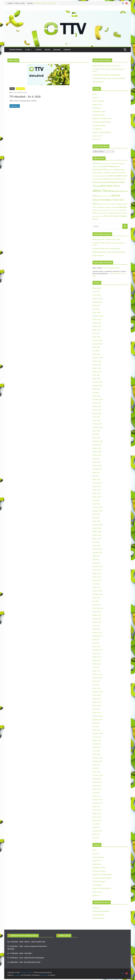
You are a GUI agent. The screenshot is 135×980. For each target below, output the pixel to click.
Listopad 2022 (97, 427)
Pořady (38, 50)
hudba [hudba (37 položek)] (117, 170)
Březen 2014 (97, 789)
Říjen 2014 (96, 765)
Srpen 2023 (97, 396)
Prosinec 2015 (97, 716)
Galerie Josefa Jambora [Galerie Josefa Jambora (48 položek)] (110, 166)
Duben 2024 (97, 368)
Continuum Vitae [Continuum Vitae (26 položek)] (115, 164)
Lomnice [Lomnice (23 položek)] (123, 179)
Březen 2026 (97, 288)
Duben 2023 (97, 410)
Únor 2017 (96, 667)
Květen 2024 (97, 365)
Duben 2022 (97, 452)
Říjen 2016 (96, 681)
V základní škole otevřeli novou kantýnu (106, 75)
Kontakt (67, 50)
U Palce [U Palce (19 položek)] (100, 213)
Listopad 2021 (97, 469)
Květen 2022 (97, 448)
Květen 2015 (97, 740)
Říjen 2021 (96, 472)
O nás (28, 50)
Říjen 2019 (96, 556)
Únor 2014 (96, 793)
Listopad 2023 (97, 386)
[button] (31, 50)
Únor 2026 (96, 292)
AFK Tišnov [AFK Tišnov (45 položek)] (97, 163)
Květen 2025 (97, 323)
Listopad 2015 (97, 720)
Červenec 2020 (98, 525)
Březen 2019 (97, 580)
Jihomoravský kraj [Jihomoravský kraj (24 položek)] (98, 176)
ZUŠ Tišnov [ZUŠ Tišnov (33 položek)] (119, 213)
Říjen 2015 (96, 723)
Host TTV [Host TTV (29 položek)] (111, 170)
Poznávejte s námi (99, 111)
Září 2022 (96, 434)
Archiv (48, 50)
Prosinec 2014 (97, 758)
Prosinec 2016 (97, 674)
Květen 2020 (97, 532)
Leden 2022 (97, 462)
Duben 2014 (97, 786)
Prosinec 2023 (97, 382)
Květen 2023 (97, 406)
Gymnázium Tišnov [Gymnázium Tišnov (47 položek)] (100, 170)
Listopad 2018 (97, 594)
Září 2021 (96, 476)
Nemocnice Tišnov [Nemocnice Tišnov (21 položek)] (104, 204)
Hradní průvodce (98, 101)
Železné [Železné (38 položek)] (95, 219)
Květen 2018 (97, 615)
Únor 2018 (96, 626)
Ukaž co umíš (97, 136)
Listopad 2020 (97, 511)
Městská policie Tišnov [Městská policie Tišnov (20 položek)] (105, 196)
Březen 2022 (97, 455)
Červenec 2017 (98, 650)
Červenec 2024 (98, 358)
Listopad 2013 (97, 803)
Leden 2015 (97, 754)
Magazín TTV (97, 105)
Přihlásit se (96, 908)
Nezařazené (97, 108)
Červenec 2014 (98, 775)
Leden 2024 (97, 379)
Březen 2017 (97, 664)
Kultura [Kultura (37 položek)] (105, 179)
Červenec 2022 (98, 441)
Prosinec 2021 (97, 466)
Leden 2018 (97, 629)
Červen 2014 (97, 779)
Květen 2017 (97, 657)
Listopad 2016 (97, 678)
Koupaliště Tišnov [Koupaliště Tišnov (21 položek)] (97, 179)
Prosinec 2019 (97, 549)
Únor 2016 (96, 709)
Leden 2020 (97, 546)
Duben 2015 (97, 744)
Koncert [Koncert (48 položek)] (124, 176)
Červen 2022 (97, 445)
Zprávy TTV (96, 139)
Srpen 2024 (97, 354)
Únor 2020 (96, 542)
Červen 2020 (97, 528)
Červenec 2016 (98, 692)
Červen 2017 (97, 653)
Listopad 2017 (97, 636)
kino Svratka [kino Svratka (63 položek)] (115, 176)
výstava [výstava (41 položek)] (112, 213)
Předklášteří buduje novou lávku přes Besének (109, 78)
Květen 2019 (97, 573)
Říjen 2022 (96, 431)
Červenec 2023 (98, 399)
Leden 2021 (97, 504)
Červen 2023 (97, 403)
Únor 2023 (96, 417)
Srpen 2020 (97, 521)
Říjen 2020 (96, 514)
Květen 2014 (97, 782)
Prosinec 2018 (97, 591)
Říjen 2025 (96, 305)
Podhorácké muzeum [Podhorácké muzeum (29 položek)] (104, 207)
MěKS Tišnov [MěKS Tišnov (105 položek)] (113, 186)
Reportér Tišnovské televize (102, 118)
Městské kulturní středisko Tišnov (24, 936)
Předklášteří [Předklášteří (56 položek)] (122, 207)
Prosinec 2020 (97, 507)
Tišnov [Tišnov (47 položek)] (95, 213)
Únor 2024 (96, 375)
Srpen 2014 (97, 772)
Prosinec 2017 (97, 633)
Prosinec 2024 (97, 340)
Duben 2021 (97, 493)
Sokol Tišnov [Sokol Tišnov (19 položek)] (115, 210)
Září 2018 (96, 601)
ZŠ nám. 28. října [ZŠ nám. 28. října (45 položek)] (110, 216)
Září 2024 (96, 351)
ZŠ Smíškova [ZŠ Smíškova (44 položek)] (122, 216)
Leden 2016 (97, 713)
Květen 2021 (97, 490)
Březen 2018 (97, 622)
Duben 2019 (97, 577)
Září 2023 (96, 392)
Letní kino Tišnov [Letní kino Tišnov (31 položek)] (114, 179)
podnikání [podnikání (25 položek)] (114, 207)
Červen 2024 (97, 361)
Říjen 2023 (96, 389)
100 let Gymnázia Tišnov (111, 268)
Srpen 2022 (97, 438)
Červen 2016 (97, 695)
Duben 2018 (97, 619)
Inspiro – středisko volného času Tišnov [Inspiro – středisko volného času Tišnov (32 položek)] (111, 173)
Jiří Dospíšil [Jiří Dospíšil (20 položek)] (106, 176)
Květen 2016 (97, 699)
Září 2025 (96, 309)
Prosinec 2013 (97, 800)
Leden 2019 (97, 587)
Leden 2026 (97, 295)
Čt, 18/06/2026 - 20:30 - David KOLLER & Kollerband (26, 958)
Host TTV (96, 98)
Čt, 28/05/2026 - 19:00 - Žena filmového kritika (24, 962)
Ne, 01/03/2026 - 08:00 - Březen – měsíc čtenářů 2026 (26, 942)
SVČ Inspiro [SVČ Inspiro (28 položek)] (123, 210)
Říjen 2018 (96, 598)
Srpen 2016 (97, 688)
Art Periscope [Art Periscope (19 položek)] (105, 164)
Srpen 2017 (97, 646)
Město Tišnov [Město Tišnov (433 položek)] (102, 191)
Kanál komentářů (99, 915)
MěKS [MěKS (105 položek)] (103, 186)
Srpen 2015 (97, 730)
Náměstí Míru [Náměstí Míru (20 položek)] (113, 204)
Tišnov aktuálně (98, 82)
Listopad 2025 (97, 302)
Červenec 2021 (98, 483)
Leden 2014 (97, 796)
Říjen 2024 (96, 347)
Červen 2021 (97, 486)
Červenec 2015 (98, 733)
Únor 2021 (96, 500)
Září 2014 (96, 768)
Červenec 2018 (98, 608)
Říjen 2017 (96, 640)
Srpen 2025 (97, 312)
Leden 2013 (97, 827)
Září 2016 (96, 685)
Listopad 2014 (97, 761)
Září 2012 (96, 838)
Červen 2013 (97, 810)
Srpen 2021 (97, 479)
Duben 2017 (97, 660)
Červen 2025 (97, 319)
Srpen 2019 (97, 563)
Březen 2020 (97, 539)
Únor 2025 (96, 333)
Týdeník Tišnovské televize (102, 132)
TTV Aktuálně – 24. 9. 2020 (25, 97)
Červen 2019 (97, 570)
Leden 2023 (97, 420)
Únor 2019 (96, 584)
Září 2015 (96, 726)
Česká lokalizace (98, 918)
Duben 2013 (97, 817)
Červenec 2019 (98, 566)
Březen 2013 (97, 820)
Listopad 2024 (97, 344)
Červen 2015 (97, 737)
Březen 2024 (97, 372)
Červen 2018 (97, 612)
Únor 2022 (96, 459)
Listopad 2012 (97, 831)
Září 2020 (96, 518)
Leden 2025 (97, 337)
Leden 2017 (97, 671)
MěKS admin (23, 92)
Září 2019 (96, 559)
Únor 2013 (96, 824)
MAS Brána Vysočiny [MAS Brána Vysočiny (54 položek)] (101, 182)
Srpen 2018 (97, 605)
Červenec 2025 (98, 316)
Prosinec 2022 (97, 424)
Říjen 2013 (96, 807)
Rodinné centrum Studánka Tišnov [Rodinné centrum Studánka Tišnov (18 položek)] (102, 210)
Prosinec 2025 (97, 299)
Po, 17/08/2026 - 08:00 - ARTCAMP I (20, 953)
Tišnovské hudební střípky (102, 122)
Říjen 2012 (96, 834)
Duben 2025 (97, 326)
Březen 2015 (97, 747)
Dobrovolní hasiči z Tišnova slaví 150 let (106, 66)
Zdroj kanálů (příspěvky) (101, 911)
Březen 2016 (97, 706)
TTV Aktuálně (20, 89)
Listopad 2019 (97, 553)
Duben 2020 (97, 535)
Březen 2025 (97, 330)
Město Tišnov (65, 936)
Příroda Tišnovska (99, 115)
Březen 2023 (97, 413)
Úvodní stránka (16, 50)
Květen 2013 (97, 813)
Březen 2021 (97, 497)
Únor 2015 (96, 751)
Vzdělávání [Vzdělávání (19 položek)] (105, 213)
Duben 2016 (97, 702)
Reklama (57, 50)
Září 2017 (96, 643)
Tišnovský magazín (99, 125)
